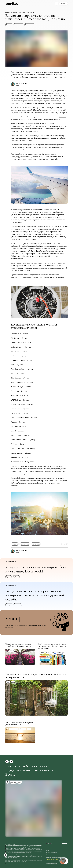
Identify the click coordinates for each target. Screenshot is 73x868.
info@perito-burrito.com (11, 858)
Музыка (8, 577)
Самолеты (31, 12)
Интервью (9, 605)
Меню (63, 4)
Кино (47, 652)
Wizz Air (12, 650)
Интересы (14, 12)
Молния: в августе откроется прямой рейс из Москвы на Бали (19, 724)
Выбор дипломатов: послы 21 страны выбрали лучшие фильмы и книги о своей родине (52, 646)
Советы (42, 652)
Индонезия (23, 729)
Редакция (13, 782)
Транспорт (22, 12)
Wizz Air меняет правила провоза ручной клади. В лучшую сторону (18, 645)
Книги (52, 652)
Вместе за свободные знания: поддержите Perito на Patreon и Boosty (29, 771)
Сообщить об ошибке (52, 860)
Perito (7, 12)
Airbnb (13, 682)
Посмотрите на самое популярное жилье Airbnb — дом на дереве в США (36, 676)
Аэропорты (18, 605)
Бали (29, 729)
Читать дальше (10, 561)
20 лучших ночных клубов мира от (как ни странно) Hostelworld (36, 570)
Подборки (16, 577)
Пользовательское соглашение (55, 857)
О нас (48, 850)
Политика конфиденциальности (56, 855)
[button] (7, 762)
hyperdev (55, 864)
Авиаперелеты (19, 25)
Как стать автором (51, 853)
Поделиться (5, 849)
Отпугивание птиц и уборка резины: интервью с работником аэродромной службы (35, 596)
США (8, 682)
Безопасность (29, 25)
